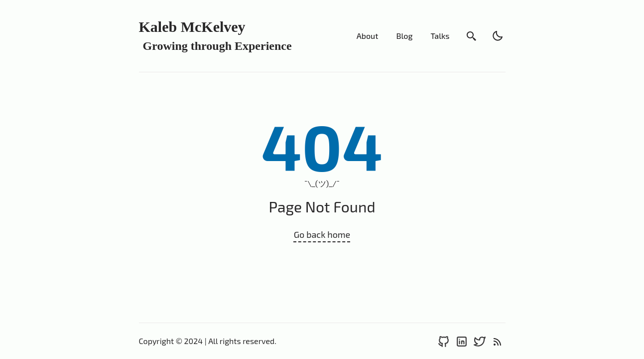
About (368, 36)
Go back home (322, 234)
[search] (472, 36)
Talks (440, 36)
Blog (404, 36)
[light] (498, 36)
